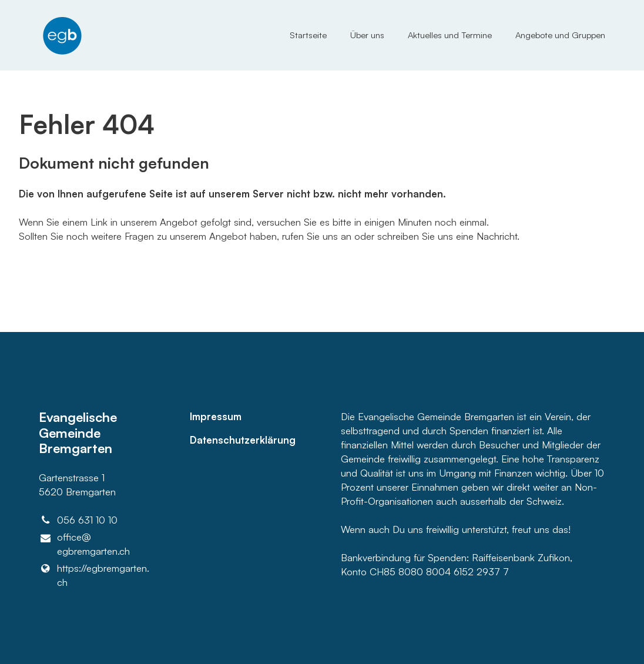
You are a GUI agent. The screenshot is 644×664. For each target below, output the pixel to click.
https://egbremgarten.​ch (94, 575)
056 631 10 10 (78, 520)
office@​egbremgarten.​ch (85, 544)
